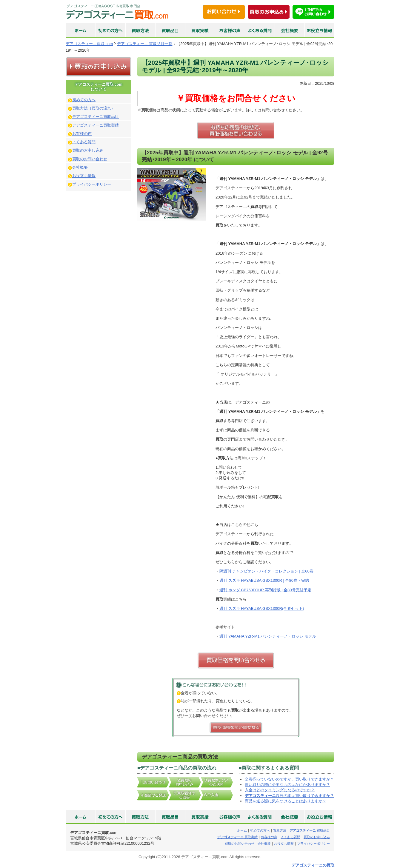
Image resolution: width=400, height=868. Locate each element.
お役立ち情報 (84, 176)
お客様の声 (82, 134)
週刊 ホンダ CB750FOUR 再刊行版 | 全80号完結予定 (265, 590)
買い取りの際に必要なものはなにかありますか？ (287, 785)
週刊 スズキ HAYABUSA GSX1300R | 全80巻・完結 (264, 580)
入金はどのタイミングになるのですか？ (280, 790)
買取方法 (280, 830)
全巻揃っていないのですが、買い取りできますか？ (289, 779)
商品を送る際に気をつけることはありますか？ (286, 801)
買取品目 (310, 830)
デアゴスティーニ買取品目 (96, 117)
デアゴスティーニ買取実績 (96, 125)
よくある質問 (84, 142)
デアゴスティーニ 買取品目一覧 (145, 44)
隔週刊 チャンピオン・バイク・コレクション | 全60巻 (266, 571)
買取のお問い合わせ (90, 159)
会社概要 (80, 167)
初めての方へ (84, 100)
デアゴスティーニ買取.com (89, 44)
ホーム (242, 830)
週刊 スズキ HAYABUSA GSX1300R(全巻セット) (262, 608)
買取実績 (237, 837)
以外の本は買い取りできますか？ (289, 796)
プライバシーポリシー (92, 184)
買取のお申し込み (88, 150)
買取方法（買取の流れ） (94, 108)
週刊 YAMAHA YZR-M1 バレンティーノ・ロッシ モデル (268, 636)
